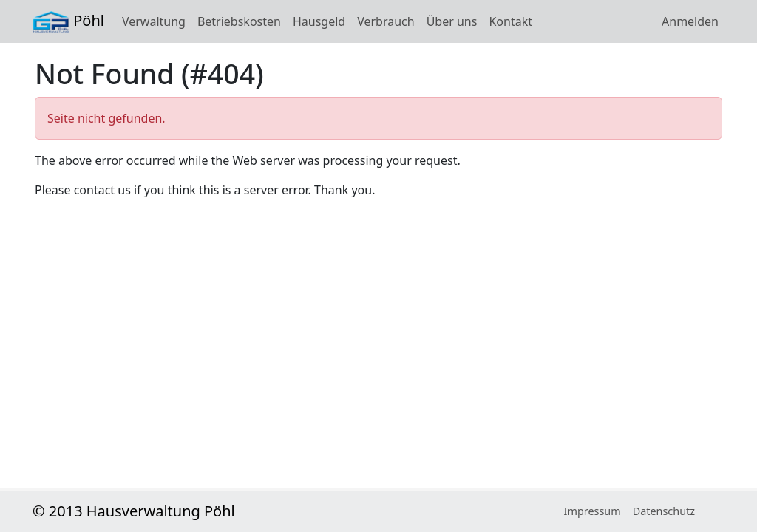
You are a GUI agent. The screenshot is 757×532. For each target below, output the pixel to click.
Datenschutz (664, 511)
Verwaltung (154, 21)
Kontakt (510, 21)
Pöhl (68, 22)
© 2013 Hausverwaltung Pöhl (134, 511)
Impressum (593, 511)
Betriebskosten (239, 21)
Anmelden (690, 21)
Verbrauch (386, 21)
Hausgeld (319, 21)
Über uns (452, 21)
